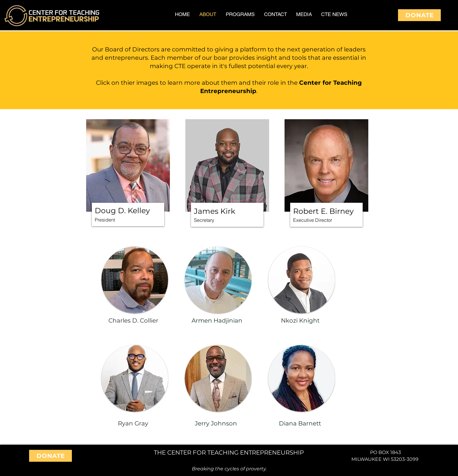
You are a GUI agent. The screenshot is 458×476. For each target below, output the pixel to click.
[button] (128, 165)
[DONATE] (419, 15)
